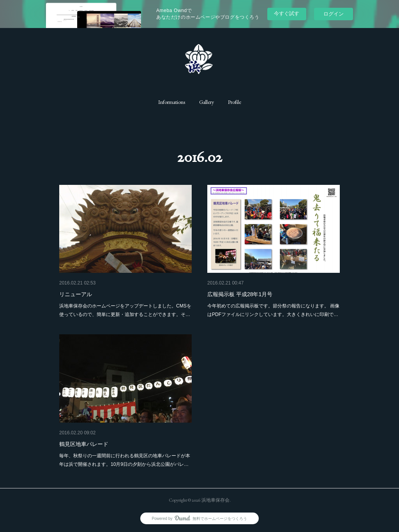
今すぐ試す (287, 13)
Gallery (207, 102)
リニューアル (76, 294)
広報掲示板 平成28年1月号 (240, 294)
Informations (172, 102)
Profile (235, 102)
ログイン (334, 14)
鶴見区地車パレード (84, 444)
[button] (172, 102)
